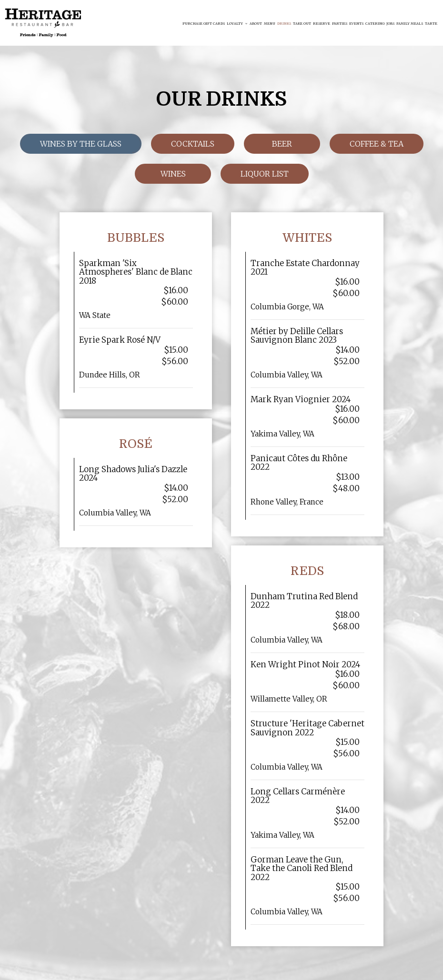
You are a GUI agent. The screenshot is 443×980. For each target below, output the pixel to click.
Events (356, 24)
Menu (270, 24)
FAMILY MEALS (410, 24)
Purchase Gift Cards (204, 24)
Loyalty (237, 24)
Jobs (390, 24)
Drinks (284, 24)
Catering (375, 24)
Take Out (302, 24)
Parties (340, 24)
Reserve (322, 24)
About (256, 24)
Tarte (431, 24)
